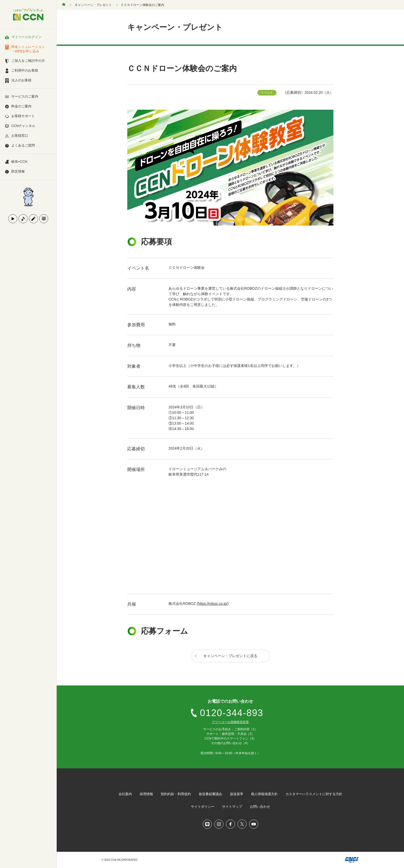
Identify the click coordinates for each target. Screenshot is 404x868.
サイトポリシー (203, 807)
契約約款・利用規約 (176, 794)
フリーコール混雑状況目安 (230, 722)
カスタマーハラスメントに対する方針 (314, 794)
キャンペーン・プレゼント (93, 5)
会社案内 (125, 794)
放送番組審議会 (210, 794)
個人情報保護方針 (264, 794)
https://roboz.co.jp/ (213, 604)
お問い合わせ (260, 807)
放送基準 (237, 794)
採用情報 (146, 794)
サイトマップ (232, 807)
